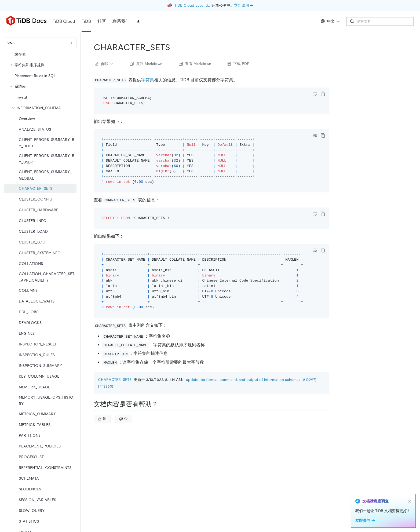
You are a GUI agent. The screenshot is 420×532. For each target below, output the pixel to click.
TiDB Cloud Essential (192, 5)
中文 (331, 21)
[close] (410, 501)
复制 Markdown (146, 64)
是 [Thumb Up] (102, 419)
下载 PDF (238, 64)
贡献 (105, 64)
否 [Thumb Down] (123, 419)
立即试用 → (244, 5)
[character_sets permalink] (174, 47)
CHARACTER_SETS (115, 380)
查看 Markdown (195, 64)
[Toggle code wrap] (315, 94)
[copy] (323, 94)
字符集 (148, 80)
